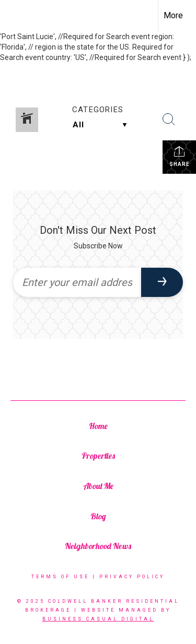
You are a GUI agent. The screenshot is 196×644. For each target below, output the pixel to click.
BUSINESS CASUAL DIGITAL (98, 619)
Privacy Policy (132, 577)
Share (180, 156)
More (173, 15)
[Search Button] (169, 120)
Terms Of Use (60, 577)
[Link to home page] (17, 16)
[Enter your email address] (77, 282)
